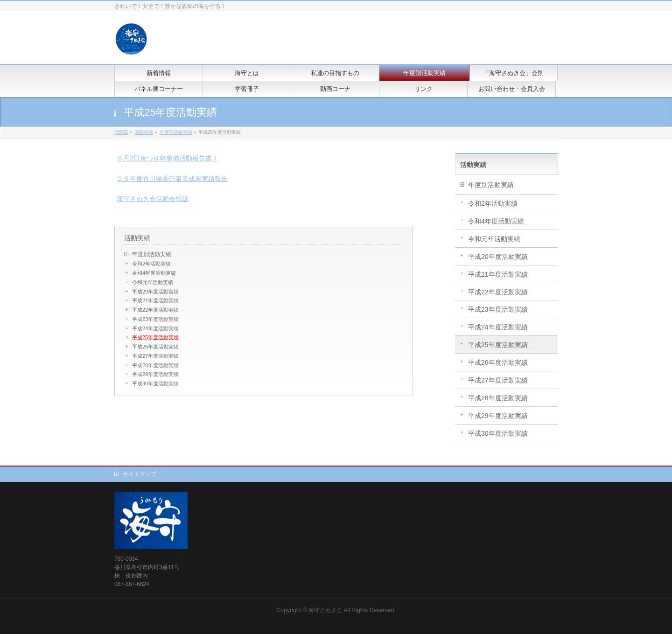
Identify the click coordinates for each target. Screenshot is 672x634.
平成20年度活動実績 (155, 292)
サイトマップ (140, 474)
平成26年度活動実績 (155, 347)
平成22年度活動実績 (155, 310)
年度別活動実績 (152, 254)
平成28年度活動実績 (155, 365)
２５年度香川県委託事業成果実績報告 (172, 179)
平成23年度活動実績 (155, 319)
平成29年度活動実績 (155, 374)
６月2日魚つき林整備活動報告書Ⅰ (168, 158)
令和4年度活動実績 (154, 273)
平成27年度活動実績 (155, 356)
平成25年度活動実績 (155, 337)
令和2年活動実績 (151, 264)
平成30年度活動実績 (155, 383)
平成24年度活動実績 (155, 328)
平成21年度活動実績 (155, 300)
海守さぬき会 (325, 610)
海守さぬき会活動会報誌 (153, 199)
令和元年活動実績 (153, 282)
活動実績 (137, 238)
